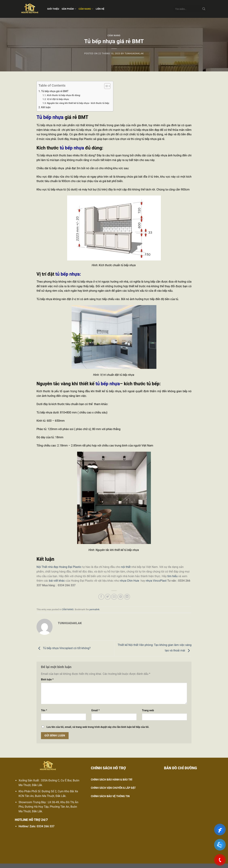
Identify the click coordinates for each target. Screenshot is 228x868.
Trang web (148, 710)
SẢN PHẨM (69, 9)
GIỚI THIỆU (53, 9)
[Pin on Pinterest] (121, 597)
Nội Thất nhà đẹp (47, 567)
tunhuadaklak (134, 53)
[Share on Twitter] (108, 597)
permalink (94, 609)
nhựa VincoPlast (156, 581)
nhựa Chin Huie (130, 581)
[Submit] (204, 9)
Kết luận (46, 107)
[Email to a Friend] (114, 597)
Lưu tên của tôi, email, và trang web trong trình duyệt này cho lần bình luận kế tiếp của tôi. (98, 727)
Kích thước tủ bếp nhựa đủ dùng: (64, 95)
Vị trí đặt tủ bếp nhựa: (58, 99)
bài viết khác (57, 581)
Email (95, 710)
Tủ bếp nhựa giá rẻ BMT (55, 91)
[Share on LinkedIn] (127, 597)
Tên (44, 710)
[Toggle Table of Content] (106, 86)
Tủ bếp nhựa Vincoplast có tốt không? (64, 648)
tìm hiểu (173, 576)
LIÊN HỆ (100, 9)
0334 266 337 (46, 826)
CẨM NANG (86, 9)
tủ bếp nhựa (72, 148)
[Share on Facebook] (101, 597)
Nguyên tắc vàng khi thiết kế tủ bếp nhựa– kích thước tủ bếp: (78, 103)
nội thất (126, 567)
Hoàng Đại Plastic (70, 567)
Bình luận (47, 680)
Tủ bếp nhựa (50, 117)
